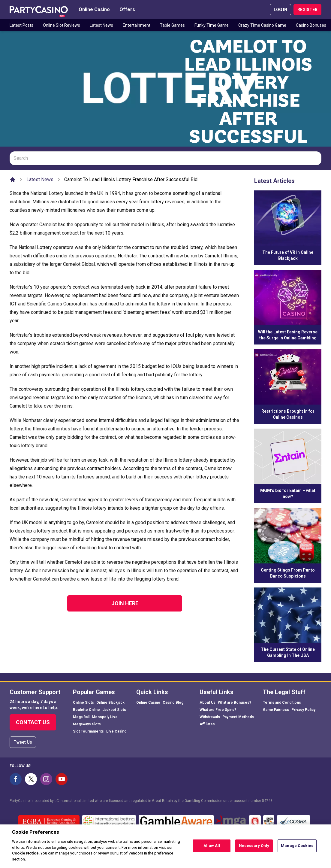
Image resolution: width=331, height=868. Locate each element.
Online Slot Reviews (62, 25)
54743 (267, 801)
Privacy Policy (303, 710)
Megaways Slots (87, 724)
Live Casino (116, 731)
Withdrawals (210, 717)
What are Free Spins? (218, 710)
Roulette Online (86, 710)
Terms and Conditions (282, 703)
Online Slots (83, 703)
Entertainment (137, 25)
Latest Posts (21, 25)
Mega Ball (81, 717)
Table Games (172, 25)
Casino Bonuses (311, 25)
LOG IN (280, 10)
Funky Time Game (212, 25)
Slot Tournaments (88, 731)
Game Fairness (276, 710)
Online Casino (94, 9)
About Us (208, 703)
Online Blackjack (110, 703)
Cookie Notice (25, 856)
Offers (127, 9)
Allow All (212, 849)
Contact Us (33, 722)
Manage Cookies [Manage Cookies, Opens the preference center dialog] (297, 849)
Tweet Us (23, 742)
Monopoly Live (105, 717)
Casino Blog (173, 703)
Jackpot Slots (114, 710)
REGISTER (307, 10)
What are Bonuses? (235, 703)
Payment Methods (238, 717)
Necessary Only (254, 849)
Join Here (125, 603)
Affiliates (207, 724)
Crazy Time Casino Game (262, 25)
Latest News (101, 25)
